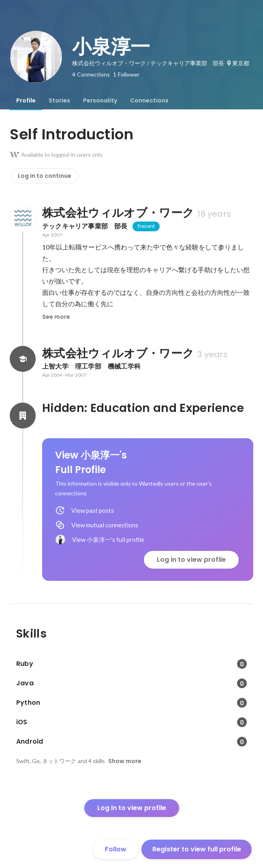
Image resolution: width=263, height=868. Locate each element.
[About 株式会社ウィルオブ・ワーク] (23, 218)
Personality (100, 100)
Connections (149, 100)
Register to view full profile (197, 849)
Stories (59, 100)
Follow (116, 849)
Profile (26, 100)
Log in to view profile (191, 560)
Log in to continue (45, 176)
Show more (125, 761)
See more (56, 317)
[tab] (26, 100)
